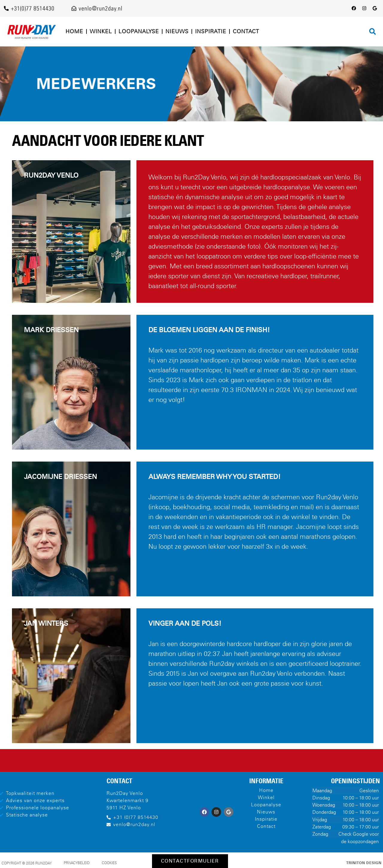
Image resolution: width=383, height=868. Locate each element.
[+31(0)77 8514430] (6, 8)
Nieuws (177, 31)
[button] (373, 31)
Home (74, 31)
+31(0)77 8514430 (33, 8)
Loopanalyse (139, 31)
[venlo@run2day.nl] (74, 8)
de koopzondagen (360, 841)
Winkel (101, 31)
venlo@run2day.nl (101, 8)
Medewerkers (96, 84)
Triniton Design (364, 863)
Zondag (320, 834)
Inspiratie (211, 31)
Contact (246, 31)
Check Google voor (359, 834)
